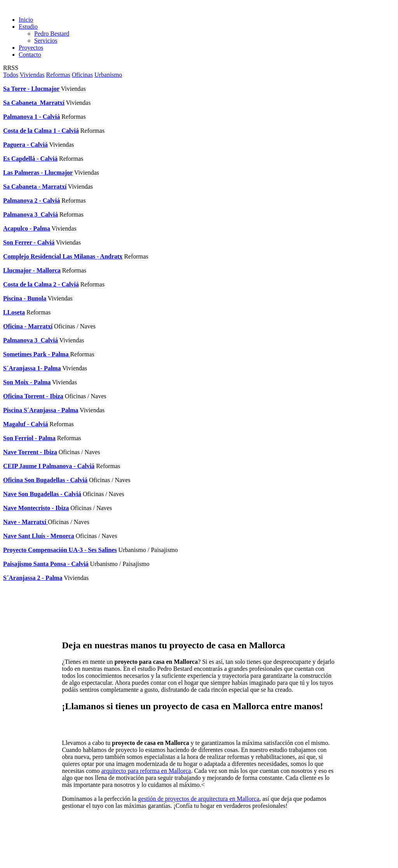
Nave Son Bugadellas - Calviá (42, 494)
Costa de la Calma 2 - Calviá (41, 284)
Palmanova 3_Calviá (31, 214)
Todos (11, 75)
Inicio (26, 20)
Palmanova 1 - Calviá (31, 117)
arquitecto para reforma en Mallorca (146, 771)
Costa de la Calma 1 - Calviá (41, 131)
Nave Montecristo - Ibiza (36, 508)
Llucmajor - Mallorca (32, 270)
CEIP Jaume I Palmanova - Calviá (49, 466)
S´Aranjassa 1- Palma (32, 368)
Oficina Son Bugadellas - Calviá (45, 480)
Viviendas (32, 75)
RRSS (11, 68)
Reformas (58, 75)
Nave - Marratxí (25, 522)
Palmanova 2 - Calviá (31, 201)
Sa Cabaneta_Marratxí (34, 103)
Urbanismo (108, 75)
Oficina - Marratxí (28, 326)
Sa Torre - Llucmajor (31, 89)
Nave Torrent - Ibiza (30, 452)
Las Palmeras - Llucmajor (38, 173)
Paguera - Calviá (25, 145)
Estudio (28, 27)
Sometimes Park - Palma (37, 354)
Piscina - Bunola (25, 298)
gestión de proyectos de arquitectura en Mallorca (199, 799)
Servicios (46, 41)
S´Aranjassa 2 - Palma (33, 578)
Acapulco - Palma (27, 228)
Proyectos (31, 48)
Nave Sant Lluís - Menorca (39, 536)
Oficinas (82, 75)
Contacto (30, 55)
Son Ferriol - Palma (29, 438)
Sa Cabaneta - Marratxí (35, 187)
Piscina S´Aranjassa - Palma (41, 410)
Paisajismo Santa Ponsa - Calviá (46, 564)
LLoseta (14, 312)
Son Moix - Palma (27, 382)
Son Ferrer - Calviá (29, 242)
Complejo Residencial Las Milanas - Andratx (63, 256)
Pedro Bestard (52, 34)
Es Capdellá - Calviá (30, 159)
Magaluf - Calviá (26, 424)
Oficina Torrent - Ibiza (33, 396)
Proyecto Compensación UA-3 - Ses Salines (60, 550)
